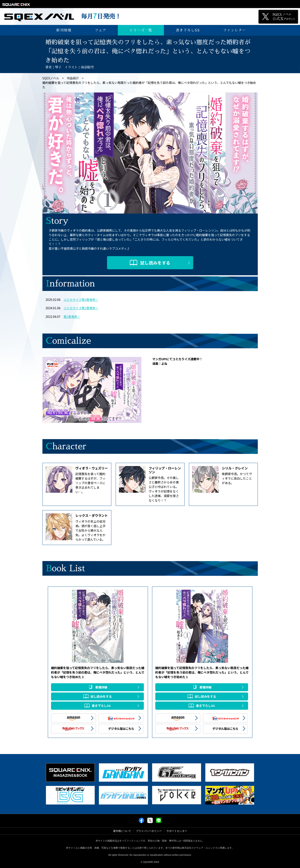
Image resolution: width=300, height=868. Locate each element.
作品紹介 (73, 78)
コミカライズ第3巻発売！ (81, 300)
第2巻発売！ (72, 317)
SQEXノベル (51, 78)
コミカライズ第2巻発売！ (81, 308)
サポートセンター (177, 831)
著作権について (122, 831)
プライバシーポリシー (149, 831)
